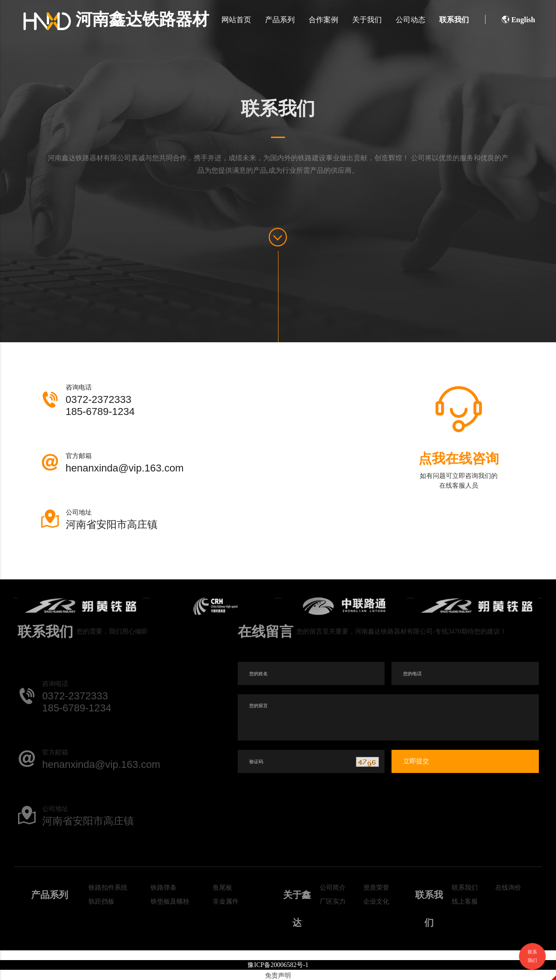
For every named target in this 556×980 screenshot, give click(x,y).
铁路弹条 (164, 888)
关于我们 (367, 20)
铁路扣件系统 (108, 888)
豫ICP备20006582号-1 (278, 965)
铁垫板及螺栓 (170, 901)
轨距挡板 (101, 901)
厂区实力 (333, 901)
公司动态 (411, 20)
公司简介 (333, 888)
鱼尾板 (222, 888)
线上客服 (465, 901)
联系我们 (454, 20)
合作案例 (323, 20)
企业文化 (376, 901)
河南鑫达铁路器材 (116, 19)
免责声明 (278, 976)
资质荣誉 (376, 888)
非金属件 (226, 901)
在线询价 (508, 888)
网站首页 (236, 20)
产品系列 (280, 20)
